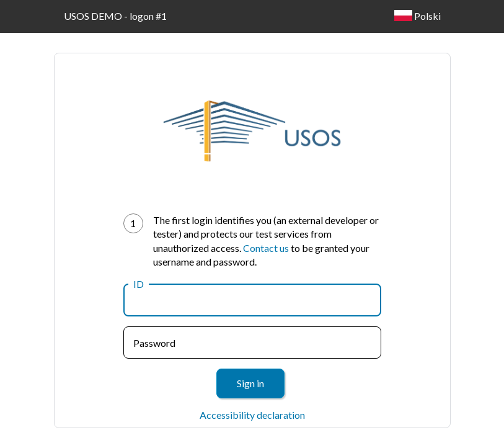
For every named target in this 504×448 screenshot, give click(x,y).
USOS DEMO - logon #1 (115, 16)
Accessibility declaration (252, 415)
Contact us (266, 248)
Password (154, 343)
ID (139, 284)
